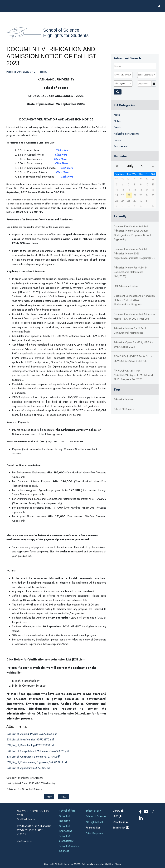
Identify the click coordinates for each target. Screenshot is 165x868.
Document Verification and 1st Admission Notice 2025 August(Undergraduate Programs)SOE (134, 253)
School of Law (94, 811)
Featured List (93, 828)
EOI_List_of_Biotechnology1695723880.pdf (30, 745)
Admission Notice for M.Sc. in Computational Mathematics (130, 331)
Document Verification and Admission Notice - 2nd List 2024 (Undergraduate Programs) (134, 300)
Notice (117, 121)
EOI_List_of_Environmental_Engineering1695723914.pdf (37, 762)
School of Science (61, 30)
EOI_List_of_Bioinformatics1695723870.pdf (30, 740)
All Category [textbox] (120, 84)
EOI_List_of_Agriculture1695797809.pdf (28, 768)
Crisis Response (95, 833)
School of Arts (67, 811)
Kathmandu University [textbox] (123, 75)
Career (117, 140)
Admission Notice (123, 399)
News (117, 115)
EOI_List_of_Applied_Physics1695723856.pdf (32, 734)
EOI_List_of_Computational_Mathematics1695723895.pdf (38, 751)
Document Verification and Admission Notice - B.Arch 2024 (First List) (134, 316)
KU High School (94, 822)
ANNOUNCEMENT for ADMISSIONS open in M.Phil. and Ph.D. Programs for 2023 (133, 375)
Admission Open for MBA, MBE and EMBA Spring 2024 (134, 345)
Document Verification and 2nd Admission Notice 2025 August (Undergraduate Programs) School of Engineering (134, 233)
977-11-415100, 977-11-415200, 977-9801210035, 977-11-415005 (35, 830)
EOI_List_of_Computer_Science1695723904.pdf (33, 757)
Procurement (121, 146)
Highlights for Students (66, 35)
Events (117, 127)
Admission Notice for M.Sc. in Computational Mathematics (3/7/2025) (130, 272)
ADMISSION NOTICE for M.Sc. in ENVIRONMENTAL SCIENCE (133, 359)
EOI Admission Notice (126, 286)
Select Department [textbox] (146, 75)
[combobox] (123, 75)
